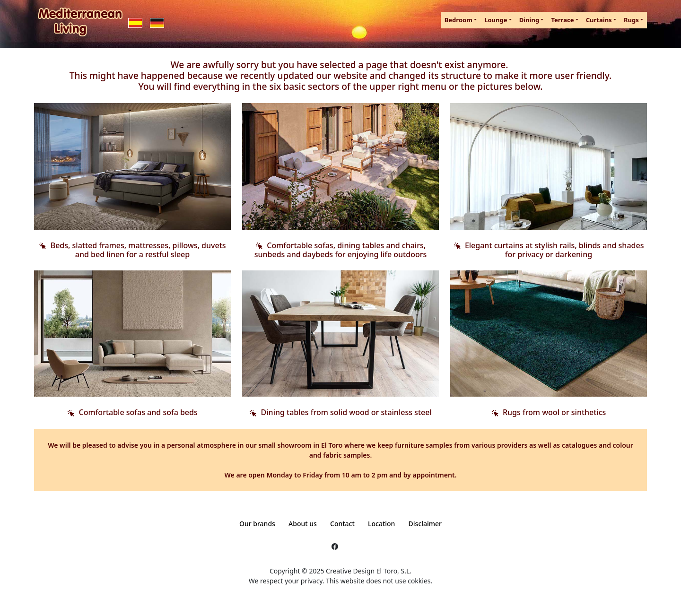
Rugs (631, 20)
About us (303, 524)
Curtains (599, 20)
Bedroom (458, 20)
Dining (529, 20)
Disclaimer (425, 524)
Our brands (257, 524)
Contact (342, 524)
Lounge (496, 20)
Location (381, 524)
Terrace (562, 20)
